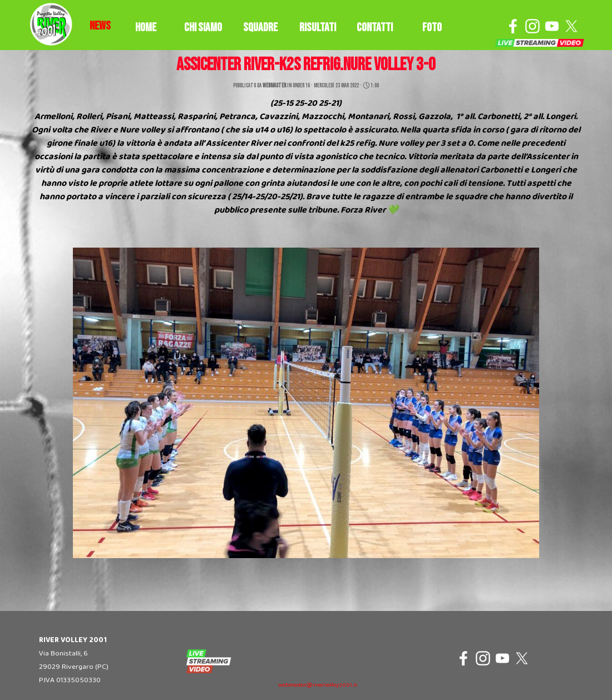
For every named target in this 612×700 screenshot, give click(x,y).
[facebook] (513, 26)
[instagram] (532, 26)
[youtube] (552, 26)
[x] (571, 26)
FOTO (432, 28)
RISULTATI (318, 28)
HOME (146, 28)
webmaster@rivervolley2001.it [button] (318, 685)
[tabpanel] (100, 26)
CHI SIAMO (203, 28)
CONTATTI (375, 28)
